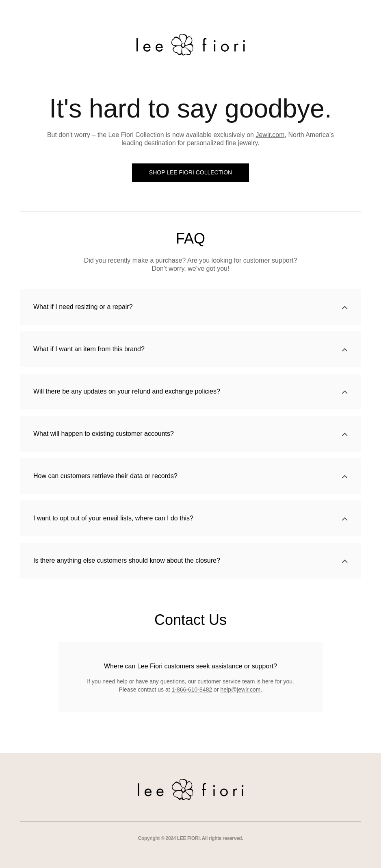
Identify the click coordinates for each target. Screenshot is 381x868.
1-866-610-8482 (192, 690)
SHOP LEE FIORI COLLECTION (190, 172)
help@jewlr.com (240, 690)
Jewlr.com (270, 135)
